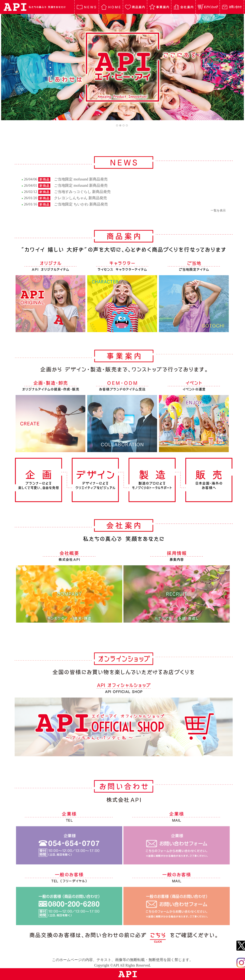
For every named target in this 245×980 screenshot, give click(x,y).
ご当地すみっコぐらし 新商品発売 (82, 192)
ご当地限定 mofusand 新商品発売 (81, 179)
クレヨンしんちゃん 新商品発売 (81, 198)
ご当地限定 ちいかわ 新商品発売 (81, 204)
